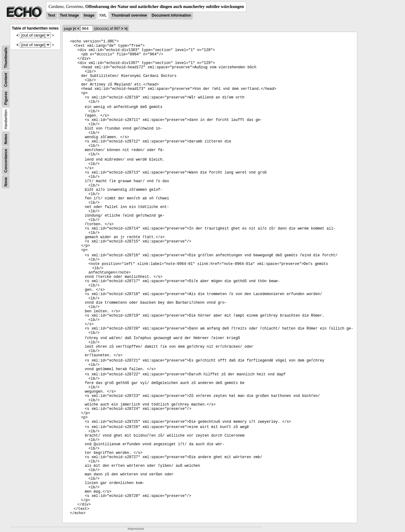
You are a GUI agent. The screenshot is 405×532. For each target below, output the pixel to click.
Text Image (69, 15)
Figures (6, 98)
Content (6, 80)
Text (51, 15)
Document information (171, 15)
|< (75, 29)
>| (126, 29)
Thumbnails (6, 58)
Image (89, 15)
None (6, 182)
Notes (6, 139)
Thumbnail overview (129, 15)
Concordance (6, 161)
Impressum (136, 529)
